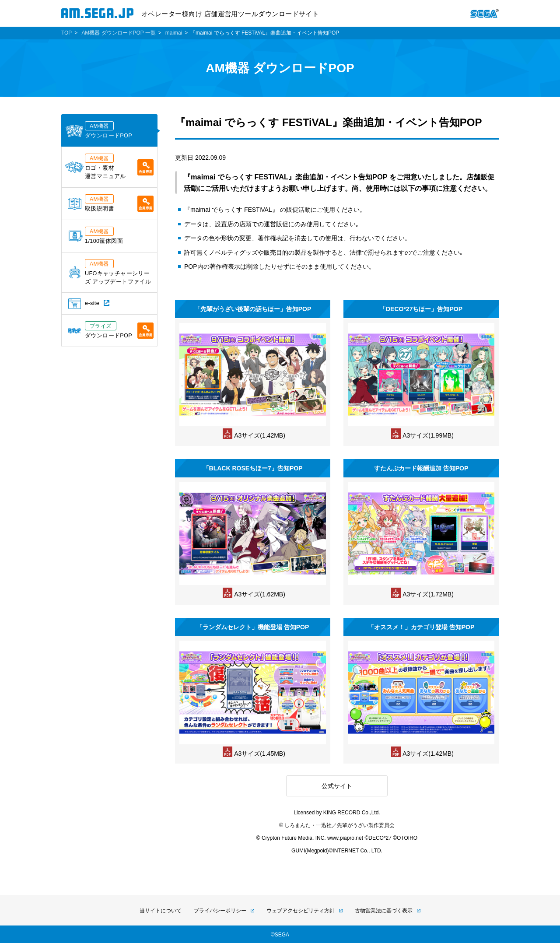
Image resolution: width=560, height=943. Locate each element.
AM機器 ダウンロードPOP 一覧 (118, 33)
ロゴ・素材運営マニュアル (109, 167)
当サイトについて (161, 911)
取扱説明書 (111, 203)
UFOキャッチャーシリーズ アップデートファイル (110, 272)
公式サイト (337, 786)
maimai (174, 33)
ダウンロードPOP (99, 130)
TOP (66, 33)
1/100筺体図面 (96, 235)
